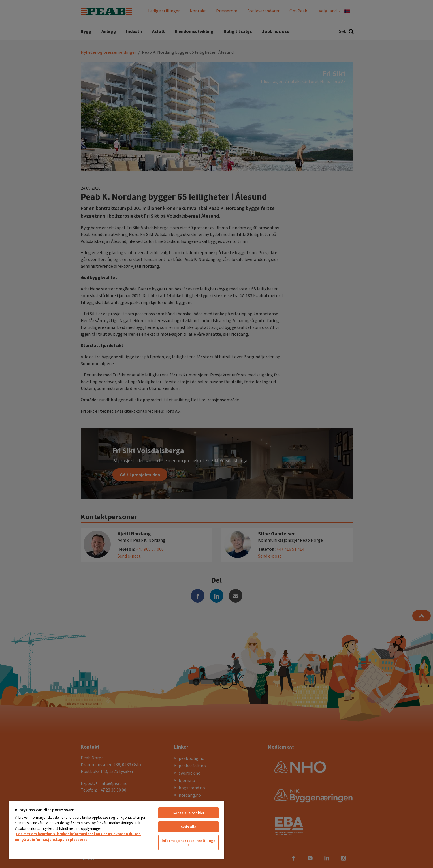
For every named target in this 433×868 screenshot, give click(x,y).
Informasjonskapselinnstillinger (188, 843)
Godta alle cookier (188, 813)
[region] (117, 830)
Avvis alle (188, 827)
